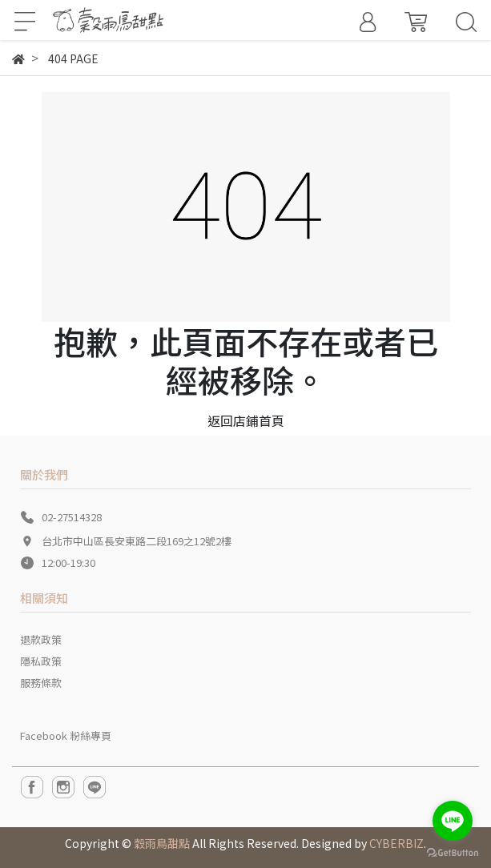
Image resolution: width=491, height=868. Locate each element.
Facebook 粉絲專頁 (66, 735)
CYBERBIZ (396, 843)
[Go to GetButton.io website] (453, 852)
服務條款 (41, 683)
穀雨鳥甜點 (162, 843)
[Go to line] (453, 821)
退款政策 (41, 639)
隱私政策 (41, 661)
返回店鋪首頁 (246, 420)
